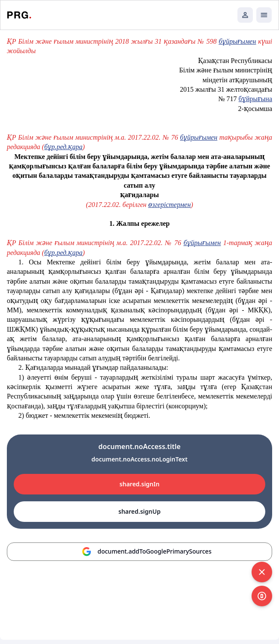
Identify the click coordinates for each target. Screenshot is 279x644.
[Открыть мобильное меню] (264, 15)
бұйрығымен (237, 41)
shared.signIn (139, 484)
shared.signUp (139, 511)
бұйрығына (255, 99)
